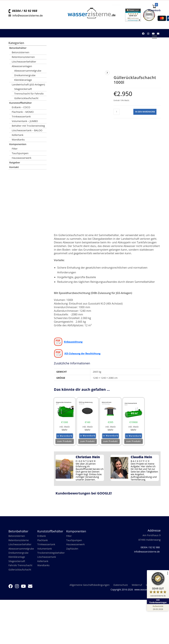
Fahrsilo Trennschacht (21, 569)
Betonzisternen (20, 52)
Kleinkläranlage (23, 80)
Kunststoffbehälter (21, 103)
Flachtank (43, 542)
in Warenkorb (65, 437)
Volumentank (45, 551)
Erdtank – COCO (21, 107)
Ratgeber (15, 162)
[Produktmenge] (117, 112)
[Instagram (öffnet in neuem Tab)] (148, 34)
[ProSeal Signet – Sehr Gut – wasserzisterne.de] (157, 587)
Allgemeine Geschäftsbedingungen (90, 589)
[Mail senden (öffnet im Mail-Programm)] (158, 34)
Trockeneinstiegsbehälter (52, 555)
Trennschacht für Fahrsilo (29, 93)
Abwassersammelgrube (28, 71)
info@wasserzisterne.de (28, 22)
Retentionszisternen (23, 57)
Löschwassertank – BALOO (27, 130)
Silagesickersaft (23, 89)
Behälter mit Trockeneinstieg (28, 126)
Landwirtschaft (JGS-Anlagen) (28, 84)
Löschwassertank (47, 560)
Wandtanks (18, 139)
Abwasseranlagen (22, 66)
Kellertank (18, 135)
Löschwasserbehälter (24, 61)
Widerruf (137, 589)
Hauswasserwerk (22, 158)
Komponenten (18, 144)
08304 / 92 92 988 (25, 17)
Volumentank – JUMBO (25, 121)
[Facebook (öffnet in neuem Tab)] (143, 34)
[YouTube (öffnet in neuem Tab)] (153, 34)
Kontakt (14, 167)
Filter (15, 149)
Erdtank (42, 537)
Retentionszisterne (19, 542)
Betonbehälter (18, 48)
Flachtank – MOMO (23, 112)
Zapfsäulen (73, 551)
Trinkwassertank (21, 116)
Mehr (65, 430)
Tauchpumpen (20, 153)
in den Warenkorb (145, 112)
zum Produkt (65, 443)
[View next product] (107, 73)
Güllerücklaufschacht (26, 98)
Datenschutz (121, 589)
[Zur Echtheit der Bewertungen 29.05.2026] (157, 608)
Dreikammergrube (25, 75)
